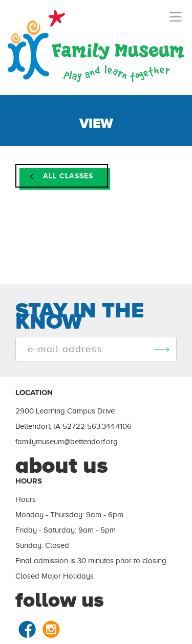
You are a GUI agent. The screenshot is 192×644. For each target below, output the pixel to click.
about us (62, 465)
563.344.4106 (109, 426)
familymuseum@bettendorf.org (67, 442)
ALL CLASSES (62, 176)
